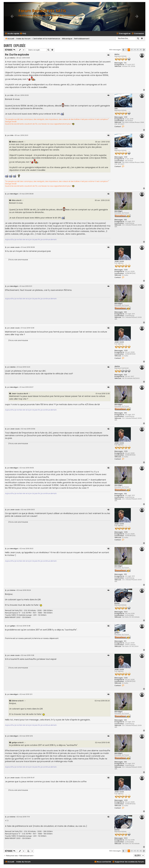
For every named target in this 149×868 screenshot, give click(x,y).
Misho (117, 54)
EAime (117, 603)
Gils (116, 109)
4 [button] (135, 50)
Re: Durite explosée (17, 55)
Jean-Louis (119, 261)
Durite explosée (15, 46)
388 (125, 220)
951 (125, 641)
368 (125, 375)
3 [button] (132, 50)
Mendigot (119, 211)
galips (117, 633)
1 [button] (126, 50)
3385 (126, 270)
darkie (117, 366)
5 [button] (138, 50)
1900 (126, 612)
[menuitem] (23, 34)
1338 (126, 117)
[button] (123, 50)
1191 (125, 63)
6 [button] (141, 50)
